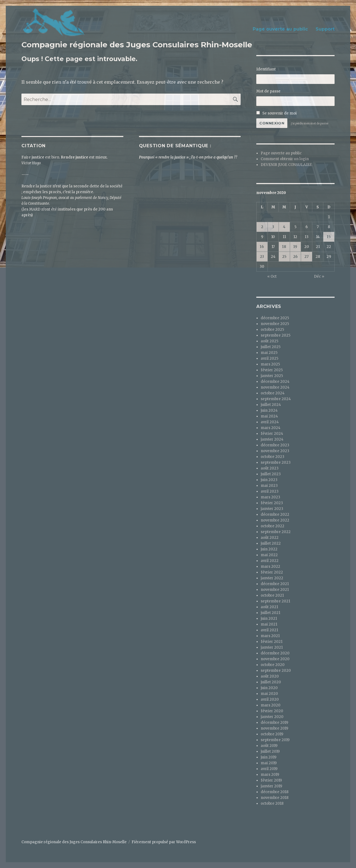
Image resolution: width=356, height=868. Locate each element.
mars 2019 (270, 775)
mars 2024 (271, 428)
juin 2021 (269, 619)
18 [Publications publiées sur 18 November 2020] (284, 247)
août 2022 (270, 538)
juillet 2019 (270, 751)
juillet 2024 (271, 405)
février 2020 (272, 711)
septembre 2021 (275, 601)
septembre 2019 (275, 740)
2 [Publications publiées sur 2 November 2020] (262, 227)
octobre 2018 (272, 803)
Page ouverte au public (280, 29)
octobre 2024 (273, 393)
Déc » (319, 276)
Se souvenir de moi (276, 113)
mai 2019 (269, 763)
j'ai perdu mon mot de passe (310, 123)
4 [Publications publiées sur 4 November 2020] (284, 227)
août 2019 (269, 746)
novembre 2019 (274, 728)
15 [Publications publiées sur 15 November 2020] (329, 237)
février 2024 (272, 434)
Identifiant (266, 69)
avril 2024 (270, 422)
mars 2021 (270, 636)
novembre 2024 (275, 387)
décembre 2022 (275, 514)
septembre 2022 (276, 532)
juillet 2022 (271, 543)
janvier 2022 (272, 578)
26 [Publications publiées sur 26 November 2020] (295, 257)
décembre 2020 (275, 653)
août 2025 (269, 341)
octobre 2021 (272, 595)
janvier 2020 (272, 717)
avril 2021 (269, 630)
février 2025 (272, 370)
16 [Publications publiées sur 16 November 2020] (262, 247)
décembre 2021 (275, 584)
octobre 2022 (272, 526)
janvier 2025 (272, 376)
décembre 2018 (275, 792)
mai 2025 (269, 353)
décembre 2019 (274, 723)
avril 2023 (270, 491)
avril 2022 (270, 561)
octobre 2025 (272, 330)
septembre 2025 (276, 335)
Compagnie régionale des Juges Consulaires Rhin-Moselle (137, 45)
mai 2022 (269, 555)
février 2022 (272, 572)
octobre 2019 (272, 734)
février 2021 (272, 642)
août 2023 (270, 468)
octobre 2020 (273, 665)
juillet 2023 (271, 474)
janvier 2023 (272, 509)
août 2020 (270, 676)
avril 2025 (269, 358)
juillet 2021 (270, 613)
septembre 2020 (276, 671)
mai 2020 (269, 694)
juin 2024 (269, 410)
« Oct (272, 276)
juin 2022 (269, 549)
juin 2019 (269, 757)
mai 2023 (269, 486)
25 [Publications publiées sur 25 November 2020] (284, 257)
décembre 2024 (275, 382)
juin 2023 (269, 480)
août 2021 (269, 607)
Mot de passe (268, 91)
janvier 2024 (272, 439)
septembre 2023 (276, 462)
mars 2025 (270, 364)
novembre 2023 (275, 451)
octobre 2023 (272, 457)
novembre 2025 (275, 324)
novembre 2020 (275, 659)
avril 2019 (269, 769)
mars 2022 (270, 567)
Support (325, 29)
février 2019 (271, 780)
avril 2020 (270, 699)
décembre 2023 (275, 445)
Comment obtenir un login (285, 159)
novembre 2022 (275, 520)
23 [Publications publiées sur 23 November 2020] (262, 257)
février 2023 (272, 503)
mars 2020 (271, 705)
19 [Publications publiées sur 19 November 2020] (295, 247)
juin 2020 (269, 688)
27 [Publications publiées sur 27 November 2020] (307, 257)
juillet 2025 (271, 347)
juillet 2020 (271, 682)
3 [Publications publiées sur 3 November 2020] (273, 227)
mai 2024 (269, 416)
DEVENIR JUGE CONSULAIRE (286, 165)
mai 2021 (269, 624)
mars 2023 (270, 497)
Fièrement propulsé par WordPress (164, 842)
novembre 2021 (275, 590)
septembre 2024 (276, 399)
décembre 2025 (275, 318)
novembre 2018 (275, 798)
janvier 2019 (271, 786)
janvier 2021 (272, 647)
